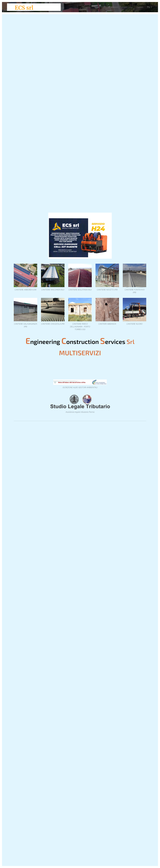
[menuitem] (71, 7)
